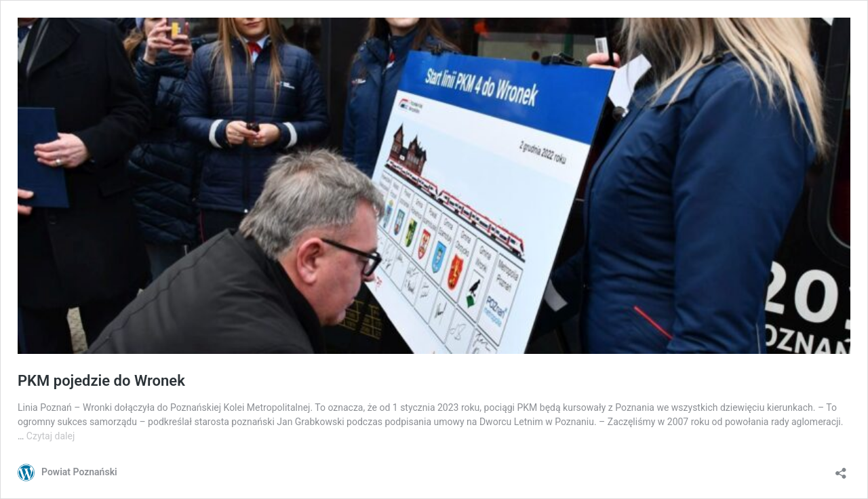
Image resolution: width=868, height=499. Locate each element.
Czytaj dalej (51, 436)
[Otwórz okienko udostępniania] (841, 469)
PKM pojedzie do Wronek (101, 381)
